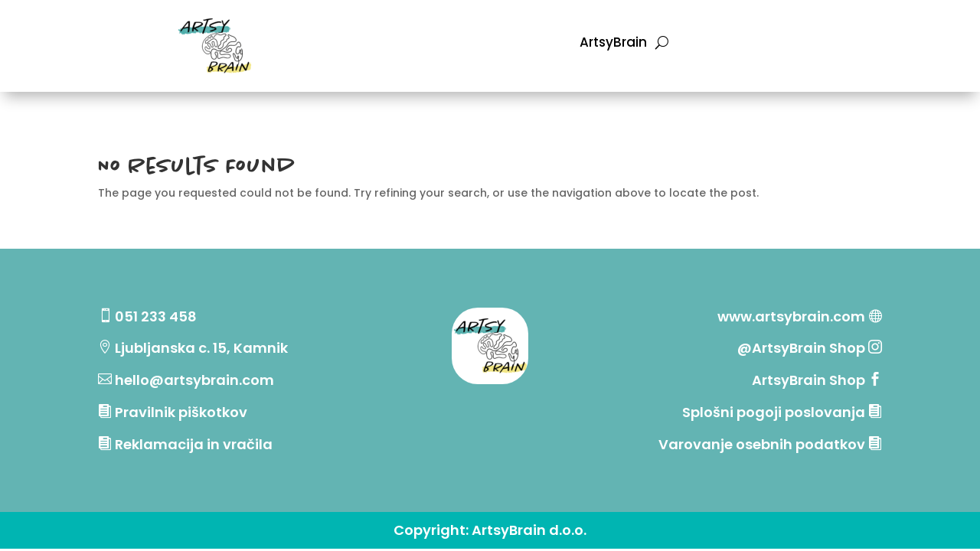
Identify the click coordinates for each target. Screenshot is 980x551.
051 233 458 (156, 316)
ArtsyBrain (613, 44)
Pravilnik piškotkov (181, 412)
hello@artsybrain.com (194, 380)
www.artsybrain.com (791, 316)
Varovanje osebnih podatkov (762, 444)
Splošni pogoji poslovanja (774, 412)
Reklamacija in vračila (194, 444)
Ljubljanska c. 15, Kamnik (201, 348)
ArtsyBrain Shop (808, 380)
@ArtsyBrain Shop (803, 348)
